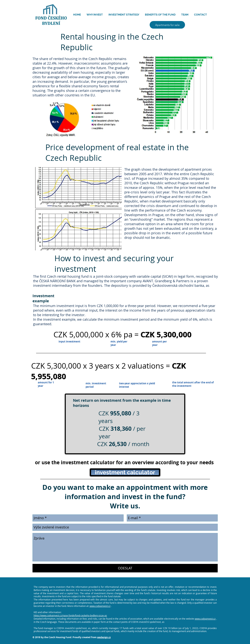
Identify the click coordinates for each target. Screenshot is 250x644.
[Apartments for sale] (167, 25)
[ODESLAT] (125, 568)
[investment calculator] (125, 472)
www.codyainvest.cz (100, 606)
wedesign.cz (104, 637)
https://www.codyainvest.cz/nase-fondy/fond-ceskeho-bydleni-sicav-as (70, 615)
